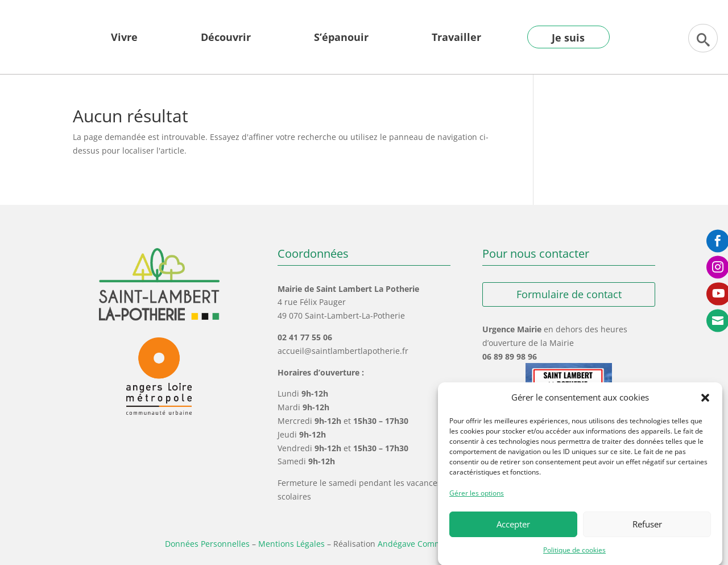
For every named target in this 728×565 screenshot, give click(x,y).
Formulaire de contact (569, 294)
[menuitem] (124, 46)
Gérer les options (477, 500)
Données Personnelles (207, 544)
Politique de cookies (574, 556)
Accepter (513, 531)
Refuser (647, 531)
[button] (705, 405)
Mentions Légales (291, 544)
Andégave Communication (428, 544)
